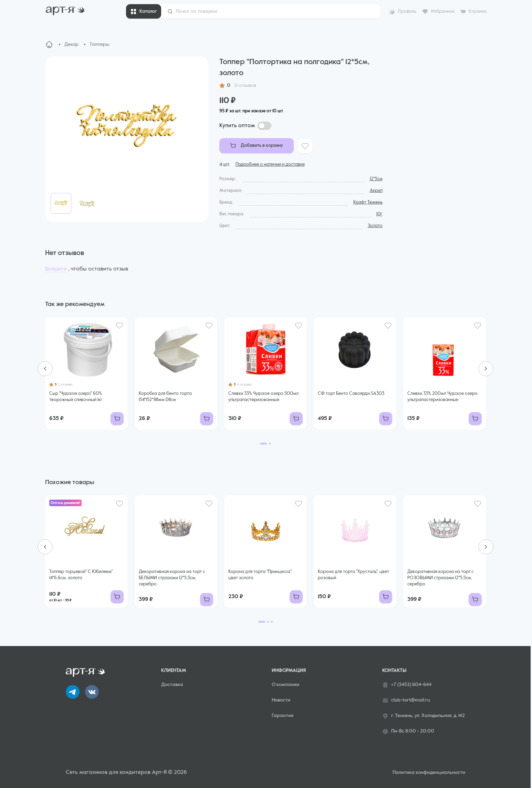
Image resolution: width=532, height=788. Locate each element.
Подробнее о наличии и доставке (270, 165)
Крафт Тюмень (368, 202)
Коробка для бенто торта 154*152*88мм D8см (165, 397)
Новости (281, 700)
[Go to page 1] (263, 444)
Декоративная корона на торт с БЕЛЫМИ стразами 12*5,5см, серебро (172, 578)
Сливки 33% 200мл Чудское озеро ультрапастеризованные (442, 397)
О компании (285, 685)
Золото (375, 226)
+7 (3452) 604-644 (407, 685)
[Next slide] (486, 369)
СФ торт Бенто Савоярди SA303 (351, 394)
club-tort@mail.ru (406, 700)
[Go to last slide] (45, 369)
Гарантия (283, 716)
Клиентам (174, 671)
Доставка (172, 685)
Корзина (478, 12)
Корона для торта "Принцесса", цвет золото (260, 575)
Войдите (56, 269)
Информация (289, 671)
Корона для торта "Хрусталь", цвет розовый (353, 575)
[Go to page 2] (270, 444)
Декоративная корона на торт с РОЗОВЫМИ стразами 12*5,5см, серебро (440, 578)
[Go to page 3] (272, 622)
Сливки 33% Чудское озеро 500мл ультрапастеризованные (263, 397)
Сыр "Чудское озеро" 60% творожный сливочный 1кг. (76, 397)
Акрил (376, 191)
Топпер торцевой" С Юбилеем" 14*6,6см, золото (81, 575)
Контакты (394, 671)
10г (379, 214)
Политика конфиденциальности (429, 772)
